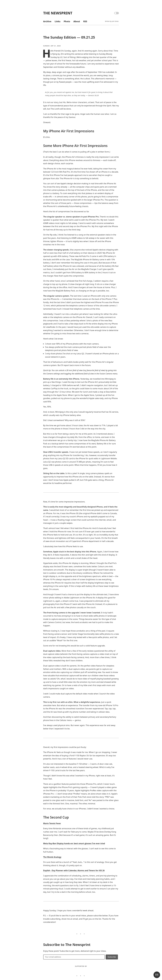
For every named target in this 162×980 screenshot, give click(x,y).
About (77, 21)
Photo (67, 21)
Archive (47, 21)
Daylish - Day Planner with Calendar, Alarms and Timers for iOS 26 (74, 870)
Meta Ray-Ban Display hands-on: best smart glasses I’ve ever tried (74, 843)
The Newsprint (58, 13)
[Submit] (112, 957)
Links (58, 21)
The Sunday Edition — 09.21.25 (69, 37)
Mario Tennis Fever (52, 823)
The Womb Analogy (52, 857)
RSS (85, 21)
